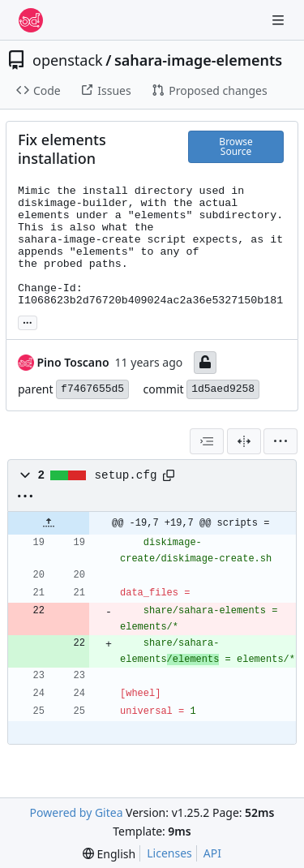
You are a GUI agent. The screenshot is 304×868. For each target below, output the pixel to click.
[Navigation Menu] (280, 20)
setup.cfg (126, 475)
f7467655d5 (92, 389)
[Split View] (244, 441)
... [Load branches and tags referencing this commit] (28, 321)
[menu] (280, 441)
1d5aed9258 (223, 389)
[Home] (31, 20)
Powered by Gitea (77, 812)
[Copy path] (169, 475)
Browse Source (235, 146)
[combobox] (207, 441)
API (212, 853)
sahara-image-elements (198, 60)
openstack (68, 60)
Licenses (169, 853)
